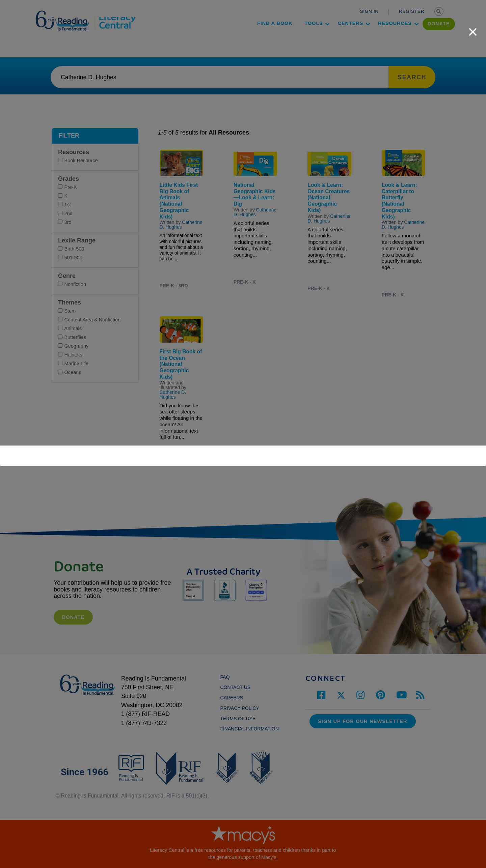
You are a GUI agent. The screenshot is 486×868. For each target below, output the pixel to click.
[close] (473, 28)
